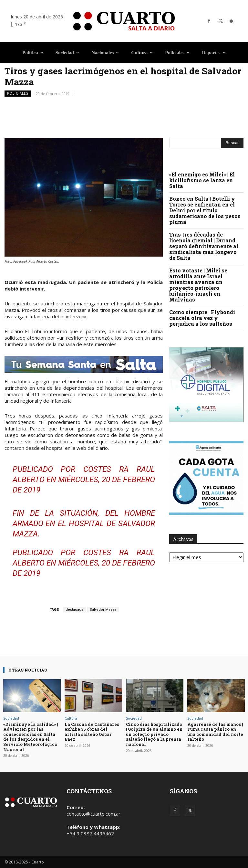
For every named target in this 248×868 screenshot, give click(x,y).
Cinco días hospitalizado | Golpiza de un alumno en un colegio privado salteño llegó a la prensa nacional (154, 734)
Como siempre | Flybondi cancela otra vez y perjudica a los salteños (202, 318)
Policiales (18, 94)
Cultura (71, 718)
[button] (232, 21)
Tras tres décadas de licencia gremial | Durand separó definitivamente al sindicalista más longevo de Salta (204, 246)
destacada (74, 610)
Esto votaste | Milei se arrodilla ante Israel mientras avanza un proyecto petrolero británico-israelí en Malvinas (198, 285)
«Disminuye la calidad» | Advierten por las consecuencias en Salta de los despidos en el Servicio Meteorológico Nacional (31, 737)
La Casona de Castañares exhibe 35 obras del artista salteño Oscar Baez (92, 732)
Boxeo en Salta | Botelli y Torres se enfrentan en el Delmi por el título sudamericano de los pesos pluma (205, 210)
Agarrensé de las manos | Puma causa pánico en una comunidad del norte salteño (215, 732)
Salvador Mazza (103, 610)
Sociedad (11, 718)
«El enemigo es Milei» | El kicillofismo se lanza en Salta (202, 180)
